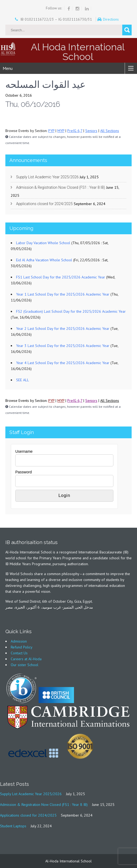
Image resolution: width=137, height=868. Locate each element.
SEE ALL (23, 380)
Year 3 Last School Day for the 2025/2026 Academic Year (63, 346)
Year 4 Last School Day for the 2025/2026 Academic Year (63, 363)
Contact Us (19, 653)
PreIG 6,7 (75, 131)
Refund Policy (22, 647)
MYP (61, 131)
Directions (111, 19)
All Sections (110, 131)
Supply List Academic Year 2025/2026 (47, 177)
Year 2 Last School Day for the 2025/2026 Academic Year (63, 329)
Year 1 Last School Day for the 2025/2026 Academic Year (63, 294)
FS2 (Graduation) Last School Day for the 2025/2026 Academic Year (71, 311)
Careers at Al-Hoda (26, 659)
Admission (19, 641)
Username (24, 451)
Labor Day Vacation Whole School (43, 243)
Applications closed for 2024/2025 (44, 204)
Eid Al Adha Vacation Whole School (44, 260)
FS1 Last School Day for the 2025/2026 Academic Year (61, 277)
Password (23, 472)
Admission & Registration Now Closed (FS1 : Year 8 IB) (61, 187)
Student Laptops (13, 826)
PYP (51, 131)
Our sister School (25, 665)
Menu (8, 68)
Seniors (91, 131)
